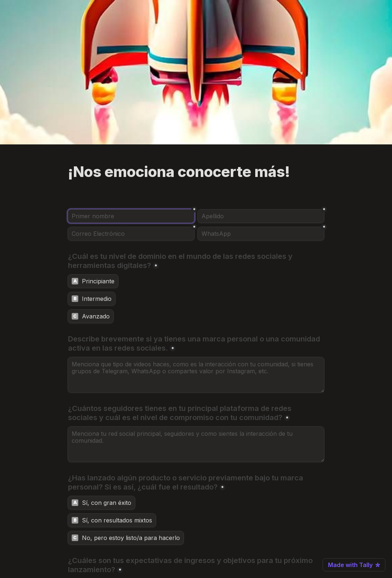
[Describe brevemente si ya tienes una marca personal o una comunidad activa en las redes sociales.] (196, 375)
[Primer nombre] (131, 216)
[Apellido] (261, 216)
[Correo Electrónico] (131, 234)
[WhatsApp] (261, 234)
